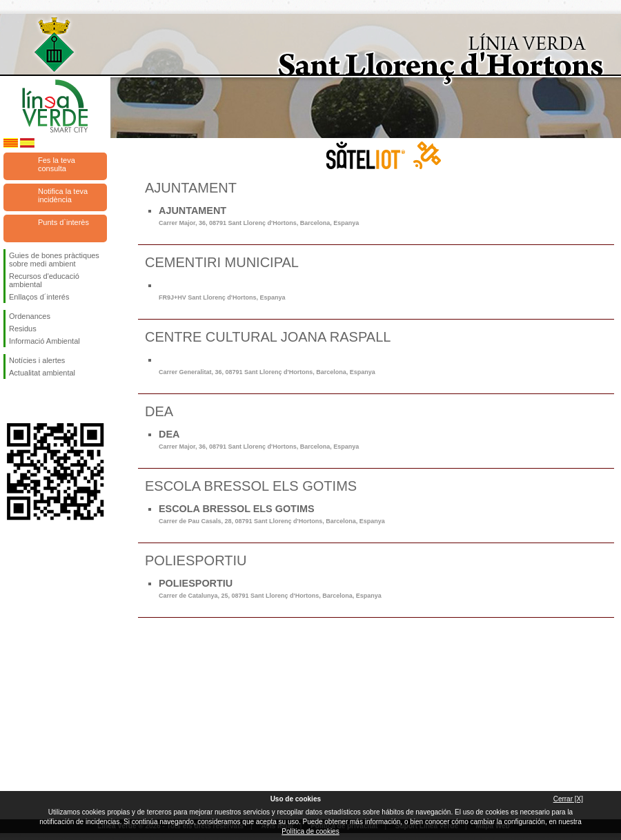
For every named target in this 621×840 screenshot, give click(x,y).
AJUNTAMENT (259, 216)
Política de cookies (310, 831)
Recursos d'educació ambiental (44, 280)
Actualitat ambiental (42, 373)
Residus (23, 329)
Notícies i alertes (37, 360)
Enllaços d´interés (39, 297)
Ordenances (30, 316)
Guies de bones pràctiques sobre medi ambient (54, 260)
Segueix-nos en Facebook (12, 401)
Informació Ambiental (45, 341)
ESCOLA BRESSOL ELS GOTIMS (272, 514)
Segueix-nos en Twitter (34, 401)
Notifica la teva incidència (63, 195)
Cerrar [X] (568, 799)
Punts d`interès (63, 222)
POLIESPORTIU (270, 588)
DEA (259, 439)
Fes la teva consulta (57, 164)
